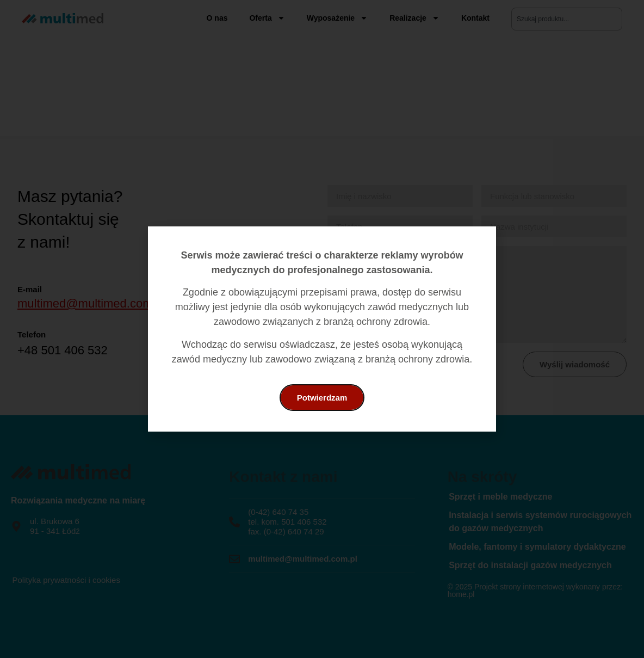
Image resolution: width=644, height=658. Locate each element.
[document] (322, 329)
